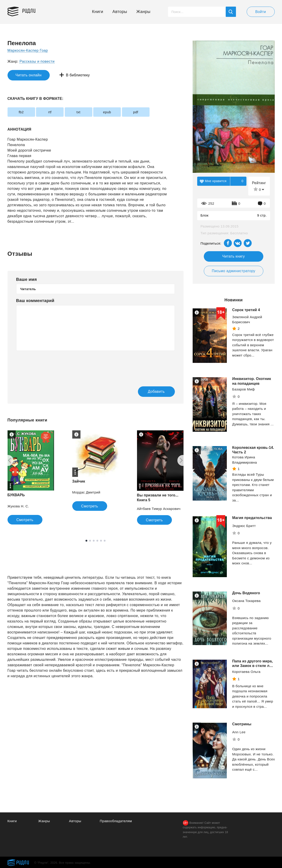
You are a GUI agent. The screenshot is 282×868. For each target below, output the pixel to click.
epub (107, 112)
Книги (98, 12)
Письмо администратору (234, 271)
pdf (136, 112)
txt (78, 112)
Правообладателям (116, 821)
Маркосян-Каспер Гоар (28, 50)
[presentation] (51, 365)
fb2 (21, 112)
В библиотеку (78, 75)
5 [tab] (101, 541)
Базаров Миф (244, 389)
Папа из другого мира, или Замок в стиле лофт (253, 666)
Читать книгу (234, 256)
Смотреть (25, 520)
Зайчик (79, 481)
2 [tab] (90, 541)
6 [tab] (105, 541)
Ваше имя (27, 279)
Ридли (29, 10)
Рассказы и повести (37, 61)
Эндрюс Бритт (244, 526)
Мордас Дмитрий (86, 492)
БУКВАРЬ (16, 495)
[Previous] (8, 460)
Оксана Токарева (247, 601)
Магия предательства (252, 518)
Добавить (156, 391)
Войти (261, 12)
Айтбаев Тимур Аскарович (159, 509)
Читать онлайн (28, 75)
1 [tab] (86, 541)
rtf (50, 112)
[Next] (183, 460)
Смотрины (242, 728)
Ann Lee (239, 735)
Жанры (143, 12)
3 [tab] (94, 541)
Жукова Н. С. (18, 506)
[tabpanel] (96, 471)
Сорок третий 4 (246, 310)
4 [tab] (97, 541)
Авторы (120, 12)
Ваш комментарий (35, 301)
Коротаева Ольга (246, 676)
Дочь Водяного (246, 593)
